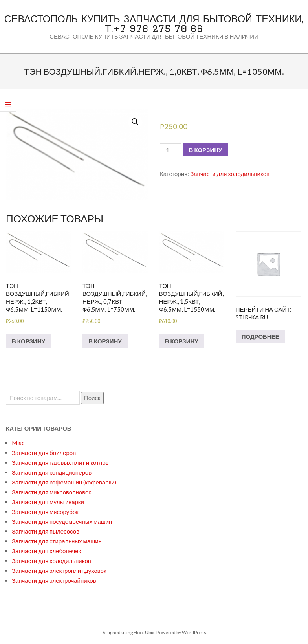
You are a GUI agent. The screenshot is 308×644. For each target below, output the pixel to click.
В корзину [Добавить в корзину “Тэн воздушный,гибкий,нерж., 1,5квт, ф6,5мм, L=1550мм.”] (182, 341)
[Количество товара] (170, 150)
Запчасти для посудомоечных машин (62, 521)
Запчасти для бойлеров (44, 453)
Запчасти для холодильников (230, 174)
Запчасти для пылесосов (46, 531)
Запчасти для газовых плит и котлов (60, 462)
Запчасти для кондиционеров (52, 472)
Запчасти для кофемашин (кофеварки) (64, 482)
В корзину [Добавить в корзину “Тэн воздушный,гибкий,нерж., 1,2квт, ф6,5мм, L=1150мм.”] (28, 341)
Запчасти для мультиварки (48, 502)
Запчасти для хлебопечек (46, 551)
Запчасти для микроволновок (51, 492)
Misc (18, 443)
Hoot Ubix (144, 632)
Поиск (92, 398)
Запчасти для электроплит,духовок (59, 571)
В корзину (206, 150)
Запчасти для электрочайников (54, 580)
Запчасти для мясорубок (45, 512)
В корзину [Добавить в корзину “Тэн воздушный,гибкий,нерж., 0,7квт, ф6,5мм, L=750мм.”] (105, 341)
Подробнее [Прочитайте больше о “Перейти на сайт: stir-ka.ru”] (260, 336)
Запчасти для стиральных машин (57, 541)
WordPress (194, 632)
